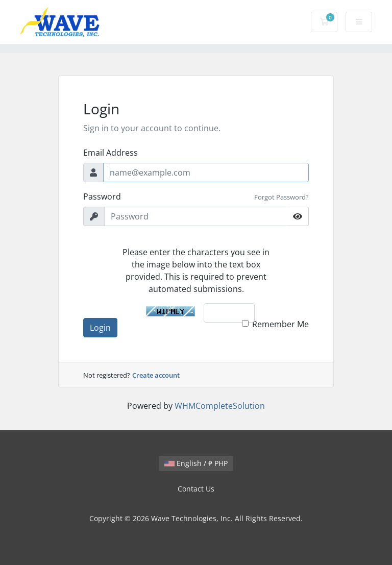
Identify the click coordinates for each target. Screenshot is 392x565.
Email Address (111, 153)
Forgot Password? (281, 197)
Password (102, 196)
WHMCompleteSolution (220, 406)
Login (100, 328)
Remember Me (280, 324)
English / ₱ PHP (196, 463)
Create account (156, 375)
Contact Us (196, 489)
